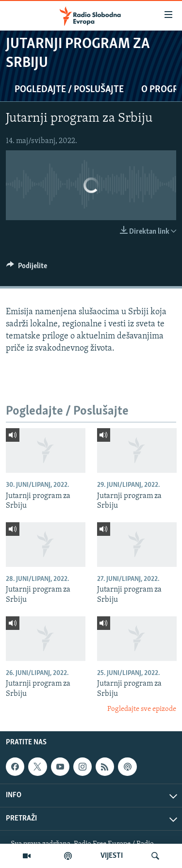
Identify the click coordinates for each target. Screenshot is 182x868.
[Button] (27, 268)
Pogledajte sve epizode (142, 709)
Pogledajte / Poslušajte (69, 90)
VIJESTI (112, 856)
